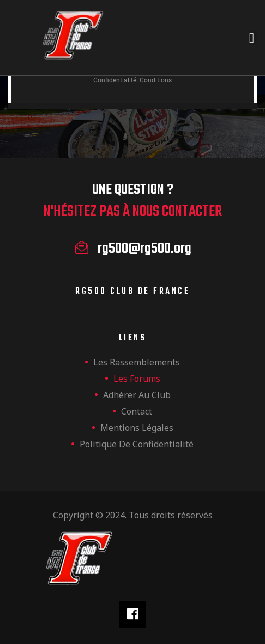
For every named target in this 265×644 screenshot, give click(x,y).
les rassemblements (137, 362)
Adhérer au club (137, 395)
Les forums (137, 379)
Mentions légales (137, 428)
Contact (137, 411)
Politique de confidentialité (137, 444)
